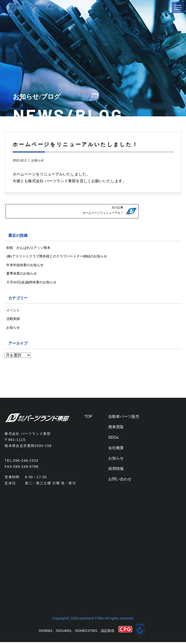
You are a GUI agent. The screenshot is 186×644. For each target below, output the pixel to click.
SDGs (113, 439)
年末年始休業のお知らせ (25, 265)
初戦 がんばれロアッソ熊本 (28, 247)
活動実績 (13, 320)
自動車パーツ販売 (124, 418)
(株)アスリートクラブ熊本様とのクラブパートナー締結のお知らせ (57, 256)
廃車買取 (116, 429)
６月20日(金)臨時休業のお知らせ (31, 283)
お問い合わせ (120, 481)
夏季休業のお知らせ (22, 274)
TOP (88, 418)
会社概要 (116, 449)
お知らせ (38, 160)
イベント (13, 311)
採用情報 (116, 470)
